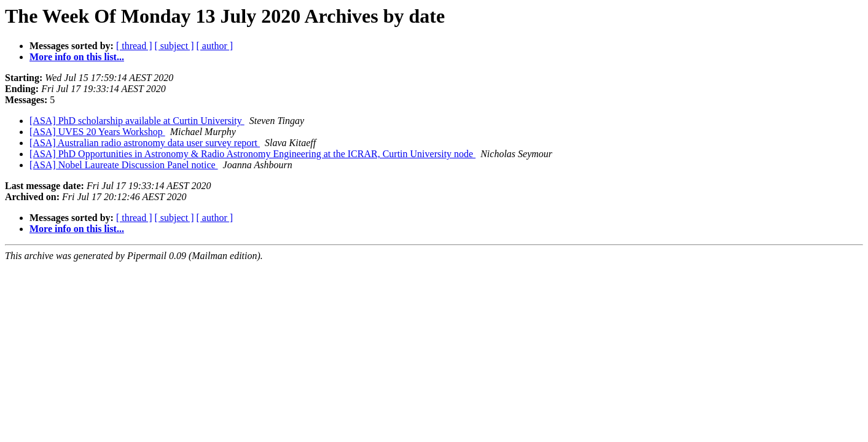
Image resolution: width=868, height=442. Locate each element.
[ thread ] (134, 46)
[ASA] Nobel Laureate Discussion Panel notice (124, 165)
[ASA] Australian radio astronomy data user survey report (145, 143)
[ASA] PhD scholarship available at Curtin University (137, 121)
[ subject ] (174, 46)
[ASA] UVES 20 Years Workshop (97, 132)
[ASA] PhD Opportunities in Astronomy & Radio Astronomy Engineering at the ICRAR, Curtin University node (252, 154)
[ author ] (215, 46)
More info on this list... (77, 57)
